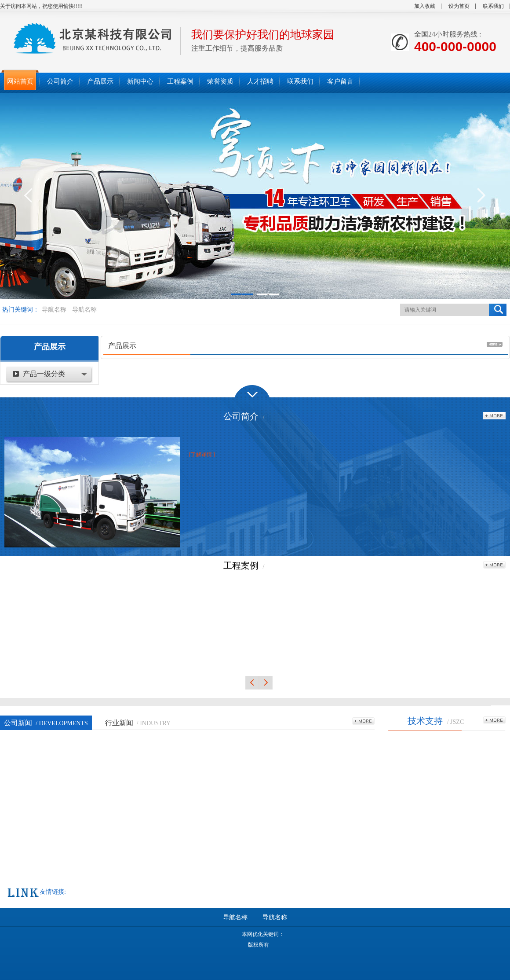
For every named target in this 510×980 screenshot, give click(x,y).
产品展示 (50, 347)
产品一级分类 (44, 374)
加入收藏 (425, 6)
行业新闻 (138, 723)
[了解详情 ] (202, 455)
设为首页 (459, 6)
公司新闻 (46, 723)
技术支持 (425, 721)
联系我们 (493, 6)
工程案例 (241, 565)
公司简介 (241, 416)
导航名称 (54, 310)
